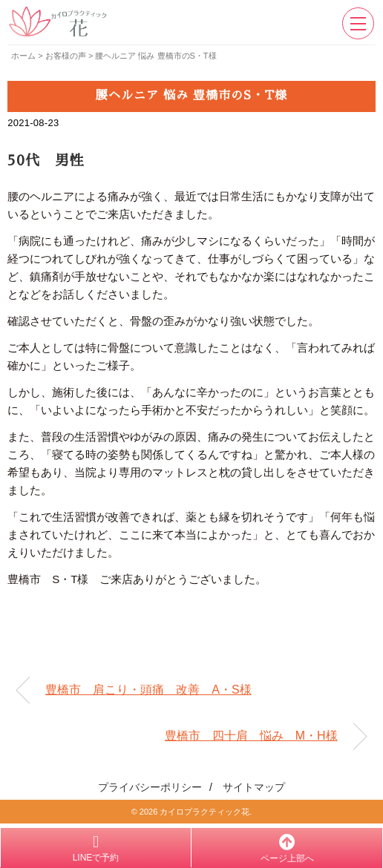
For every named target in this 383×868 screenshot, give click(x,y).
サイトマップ (254, 787)
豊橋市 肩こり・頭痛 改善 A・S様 (148, 690)
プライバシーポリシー (150, 787)
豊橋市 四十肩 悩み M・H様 (251, 736)
